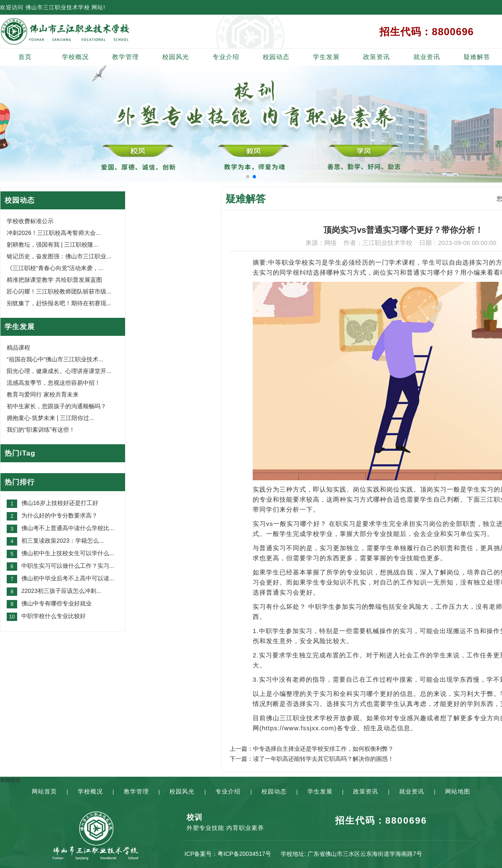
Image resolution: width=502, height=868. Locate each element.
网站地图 (458, 791)
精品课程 (18, 348)
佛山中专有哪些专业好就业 (56, 603)
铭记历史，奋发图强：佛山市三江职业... (59, 256)
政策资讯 (376, 57)
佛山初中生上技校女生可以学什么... (68, 553)
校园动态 (276, 57)
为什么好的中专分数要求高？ (59, 515)
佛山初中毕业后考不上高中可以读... (68, 578)
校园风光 (176, 57)
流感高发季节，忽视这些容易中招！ (54, 383)
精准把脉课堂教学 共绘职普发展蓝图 (54, 280)
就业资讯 (427, 57)
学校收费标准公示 (30, 221)
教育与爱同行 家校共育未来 (43, 394)
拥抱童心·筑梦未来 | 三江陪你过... (50, 418)
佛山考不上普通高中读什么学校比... (68, 528)
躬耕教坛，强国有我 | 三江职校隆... (53, 245)
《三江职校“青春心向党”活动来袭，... (55, 268)
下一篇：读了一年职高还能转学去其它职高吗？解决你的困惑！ (312, 759)
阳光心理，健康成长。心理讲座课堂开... (59, 371)
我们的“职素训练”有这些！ (41, 430)
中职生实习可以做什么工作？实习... (68, 566)
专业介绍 (226, 57)
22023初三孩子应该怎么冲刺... (61, 591)
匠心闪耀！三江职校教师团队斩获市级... (59, 291)
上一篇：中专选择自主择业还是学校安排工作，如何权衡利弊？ (312, 749)
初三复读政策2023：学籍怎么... (63, 541)
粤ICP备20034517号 (244, 854)
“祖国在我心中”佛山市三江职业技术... (55, 359)
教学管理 (125, 57)
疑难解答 (477, 57)
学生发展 (326, 57)
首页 (25, 57)
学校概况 (75, 57)
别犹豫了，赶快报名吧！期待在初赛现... (59, 303)
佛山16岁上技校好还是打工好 (60, 503)
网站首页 (44, 791)
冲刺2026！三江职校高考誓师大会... (54, 233)
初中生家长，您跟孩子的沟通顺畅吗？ (56, 406)
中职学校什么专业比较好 (54, 616)
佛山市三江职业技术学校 (58, 7)
